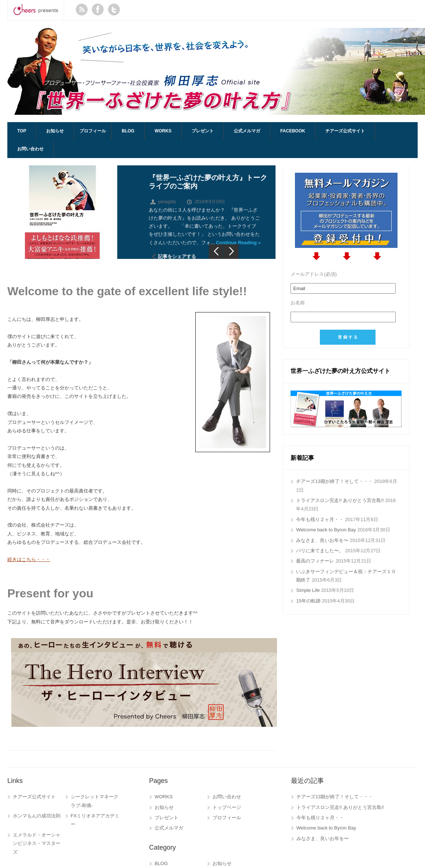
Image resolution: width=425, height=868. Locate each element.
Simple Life (308, 590)
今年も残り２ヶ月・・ (320, 519)
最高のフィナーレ (315, 561)
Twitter (114, 10)
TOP (22, 131)
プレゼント (203, 131)
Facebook (98, 10)
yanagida (167, 204)
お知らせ (55, 131)
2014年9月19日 (210, 204)
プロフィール (93, 131)
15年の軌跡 (308, 601)
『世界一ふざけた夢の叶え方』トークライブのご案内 (208, 184)
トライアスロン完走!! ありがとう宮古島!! (340, 500)
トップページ (227, 807)
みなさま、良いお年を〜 (322, 540)
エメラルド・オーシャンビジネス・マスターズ (37, 843)
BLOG (128, 131)
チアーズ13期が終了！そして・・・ (334, 481)
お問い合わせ (30, 149)
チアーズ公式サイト (345, 131)
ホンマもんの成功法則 (37, 816)
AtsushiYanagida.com (216, 71)
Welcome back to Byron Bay (326, 530)
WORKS (163, 131)
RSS (82, 10)
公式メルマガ (247, 131)
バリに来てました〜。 (320, 551)
